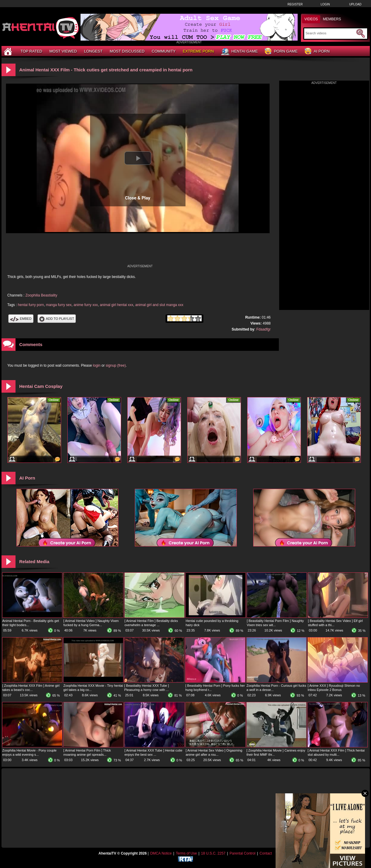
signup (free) (116, 365)
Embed (21, 319)
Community (164, 51)
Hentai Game (239, 52)
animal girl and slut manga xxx (159, 305)
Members (332, 19)
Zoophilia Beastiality (41, 295)
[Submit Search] (361, 33)
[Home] (9, 51)
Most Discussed (127, 51)
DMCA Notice (161, 853)
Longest (93, 51)
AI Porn (317, 52)
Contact (266, 853)
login (97, 365)
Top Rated (31, 51)
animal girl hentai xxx (117, 305)
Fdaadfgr (263, 329)
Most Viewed (63, 51)
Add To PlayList (57, 319)
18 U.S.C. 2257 (213, 853)
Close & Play (138, 198)
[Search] (330, 33)
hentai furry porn (31, 305)
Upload (355, 4)
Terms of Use (186, 853)
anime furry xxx (86, 305)
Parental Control (243, 853)
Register (295, 4)
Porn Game (281, 52)
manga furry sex (59, 305)
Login (325, 4)
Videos (311, 19)
